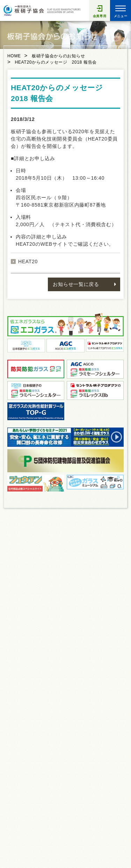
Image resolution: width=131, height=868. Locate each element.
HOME (14, 56)
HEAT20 (28, 261)
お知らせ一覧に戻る (76, 284)
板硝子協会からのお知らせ (58, 56)
